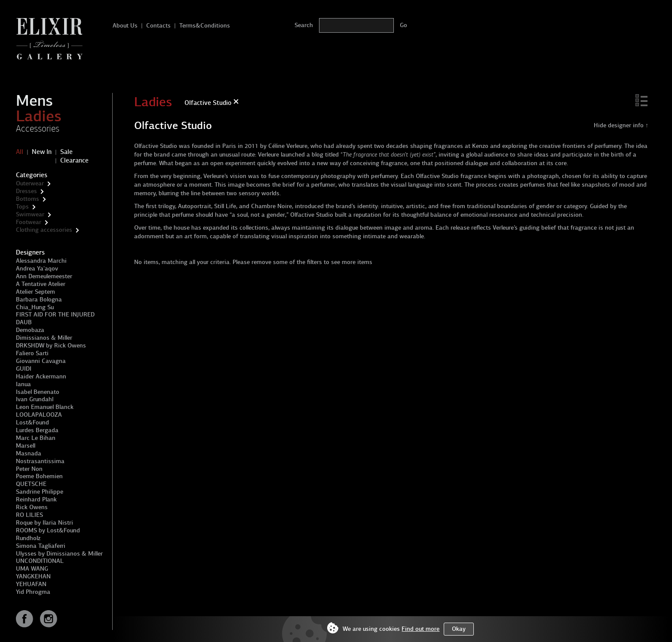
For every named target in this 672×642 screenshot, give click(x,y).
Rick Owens (32, 507)
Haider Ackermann (41, 376)
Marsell (26, 446)
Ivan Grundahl (35, 399)
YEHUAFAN (31, 584)
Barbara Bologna (39, 299)
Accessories (38, 129)
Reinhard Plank (36, 499)
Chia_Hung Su (35, 307)
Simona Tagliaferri (41, 546)
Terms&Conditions (205, 26)
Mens (34, 101)
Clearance (74, 160)
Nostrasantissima (40, 461)
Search (304, 25)
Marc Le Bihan (36, 438)
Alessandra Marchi (41, 261)
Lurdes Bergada (37, 430)
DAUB (24, 322)
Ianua (23, 384)
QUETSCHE (31, 484)
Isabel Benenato (38, 392)
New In (42, 152)
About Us (125, 26)
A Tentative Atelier (41, 284)
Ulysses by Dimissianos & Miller (59, 554)
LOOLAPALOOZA (39, 415)
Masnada (29, 453)
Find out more (420, 629)
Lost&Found (32, 422)
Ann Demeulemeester (44, 276)
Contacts (158, 26)
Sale (66, 152)
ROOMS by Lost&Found (48, 530)
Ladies (39, 116)
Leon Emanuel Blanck (45, 407)
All (20, 152)
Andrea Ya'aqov (37, 269)
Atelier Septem (35, 292)
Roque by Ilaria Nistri (44, 523)
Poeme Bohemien (39, 476)
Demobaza (30, 330)
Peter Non (29, 469)
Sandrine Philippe (40, 492)
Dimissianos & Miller (44, 338)
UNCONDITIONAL (40, 561)
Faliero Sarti (32, 353)
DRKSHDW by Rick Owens (51, 346)
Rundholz (28, 538)
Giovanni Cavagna (41, 361)
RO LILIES (29, 515)
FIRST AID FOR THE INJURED (55, 315)
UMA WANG (32, 569)
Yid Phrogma (33, 592)
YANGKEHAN (33, 576)
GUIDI (24, 369)
